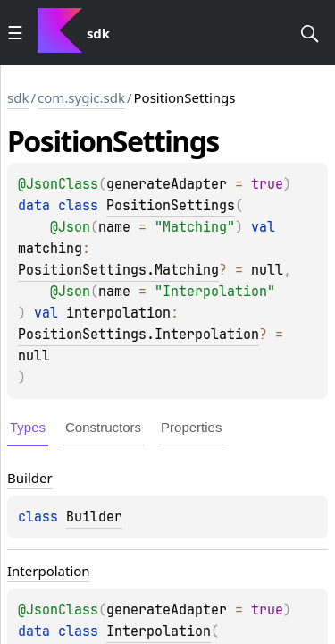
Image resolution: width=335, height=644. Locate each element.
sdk (18, 97)
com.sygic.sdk (81, 97)
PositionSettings (171, 206)
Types (28, 427)
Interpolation (159, 631)
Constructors (103, 427)
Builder (94, 517)
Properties (191, 427)
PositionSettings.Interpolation (138, 335)
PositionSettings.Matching (118, 270)
